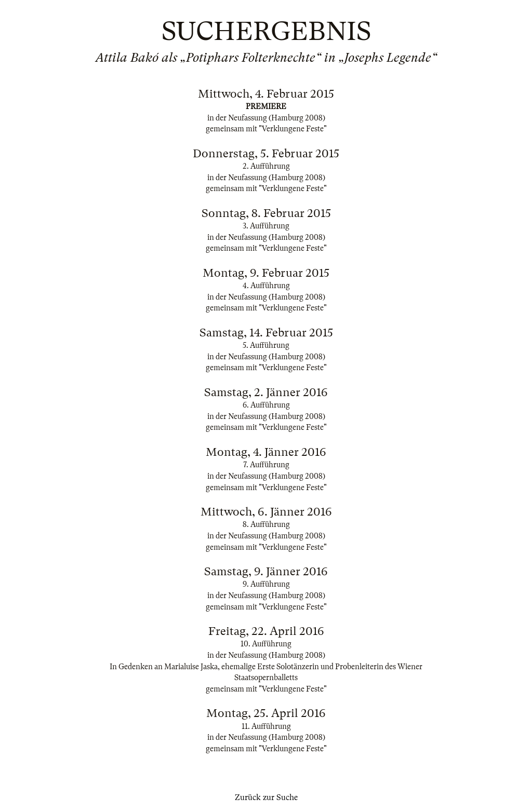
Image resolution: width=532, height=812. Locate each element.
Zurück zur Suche (266, 797)
